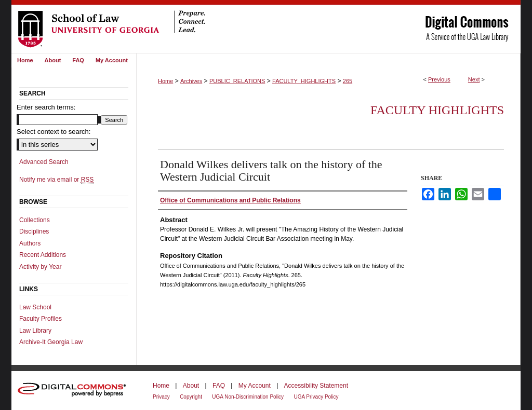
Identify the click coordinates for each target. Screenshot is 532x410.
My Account (255, 386)
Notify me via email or (56, 180)
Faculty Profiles (41, 319)
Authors (30, 243)
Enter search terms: (46, 107)
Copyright (191, 397)
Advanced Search (44, 162)
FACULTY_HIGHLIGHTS (304, 81)
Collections (35, 220)
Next (474, 79)
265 (348, 81)
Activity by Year (40, 267)
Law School (35, 307)
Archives (191, 81)
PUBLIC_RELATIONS (237, 81)
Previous (439, 79)
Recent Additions (43, 255)
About (191, 386)
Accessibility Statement (316, 386)
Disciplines (34, 231)
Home (165, 81)
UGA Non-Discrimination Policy (248, 397)
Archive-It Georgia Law (51, 342)
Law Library (35, 331)
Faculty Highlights (437, 110)
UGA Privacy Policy (316, 397)
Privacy (161, 397)
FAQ (219, 386)
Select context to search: (54, 132)
